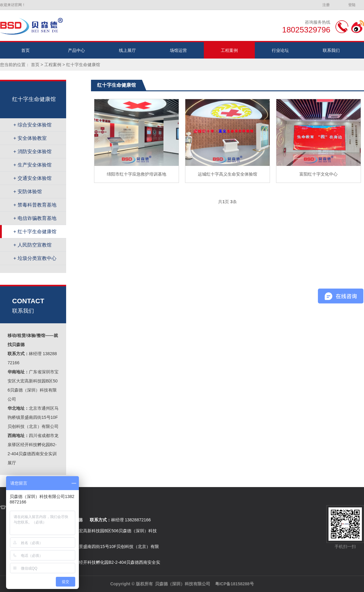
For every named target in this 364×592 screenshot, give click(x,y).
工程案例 (229, 50)
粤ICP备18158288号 (234, 584)
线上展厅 (127, 50)
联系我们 (331, 50)
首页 (25, 50)
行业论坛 (280, 50)
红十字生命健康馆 (83, 65)
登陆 (352, 5)
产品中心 (76, 50)
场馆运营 (178, 50)
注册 (326, 5)
